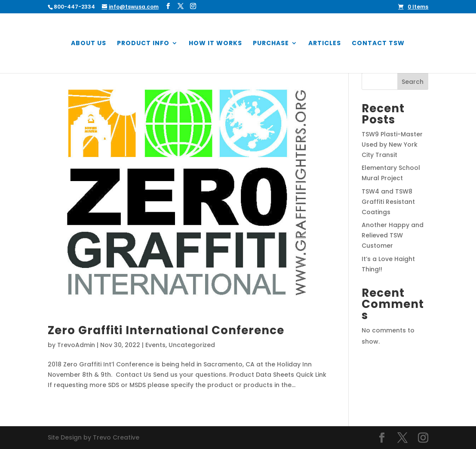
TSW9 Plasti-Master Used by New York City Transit (392, 145)
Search (413, 82)
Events (155, 345)
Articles (325, 44)
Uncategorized (192, 345)
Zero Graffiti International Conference (166, 330)
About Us (89, 44)
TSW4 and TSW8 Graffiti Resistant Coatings (388, 202)
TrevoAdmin (76, 345)
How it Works (215, 44)
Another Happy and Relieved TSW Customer (393, 235)
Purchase (271, 44)
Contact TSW (378, 44)
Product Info (143, 44)
